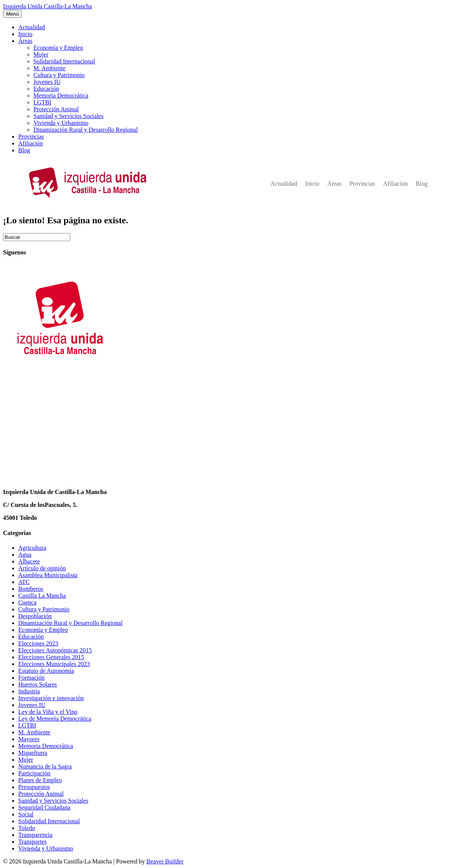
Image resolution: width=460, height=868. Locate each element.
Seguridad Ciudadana (44, 807)
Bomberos (31, 589)
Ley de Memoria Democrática (55, 719)
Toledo (27, 828)
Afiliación (31, 143)
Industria (29, 691)
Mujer (41, 54)
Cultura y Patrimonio (59, 75)
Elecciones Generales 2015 (51, 657)
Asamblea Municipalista (48, 575)
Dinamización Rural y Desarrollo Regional (86, 130)
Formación (31, 678)
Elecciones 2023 (38, 643)
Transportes (32, 842)
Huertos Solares (38, 684)
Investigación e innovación (51, 698)
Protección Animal (56, 109)
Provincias (31, 137)
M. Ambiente (49, 68)
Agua (25, 555)
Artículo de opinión (42, 568)
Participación (34, 773)
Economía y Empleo (58, 48)
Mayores (29, 739)
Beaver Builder (165, 861)
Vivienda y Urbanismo (61, 123)
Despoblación (35, 616)
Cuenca (27, 602)
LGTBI (42, 102)
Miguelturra (33, 753)
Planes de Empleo (40, 780)
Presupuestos (34, 787)
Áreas (25, 41)
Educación (46, 89)
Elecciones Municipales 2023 (54, 664)
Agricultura (32, 548)
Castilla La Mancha (42, 596)
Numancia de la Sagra (45, 766)
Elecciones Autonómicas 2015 (55, 650)
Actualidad (32, 27)
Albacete (29, 561)
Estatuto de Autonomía (46, 671)
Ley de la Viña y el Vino (48, 712)
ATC (24, 582)
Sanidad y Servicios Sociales (68, 116)
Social (26, 814)
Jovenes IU (47, 82)
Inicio (25, 34)
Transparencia (35, 835)
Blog (24, 150)
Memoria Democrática (61, 95)
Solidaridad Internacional (64, 61)
